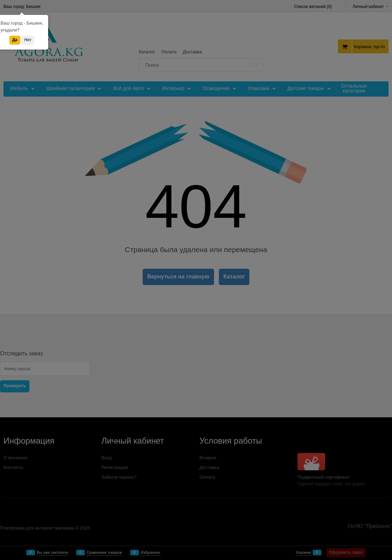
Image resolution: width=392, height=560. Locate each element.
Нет (28, 40)
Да (15, 40)
